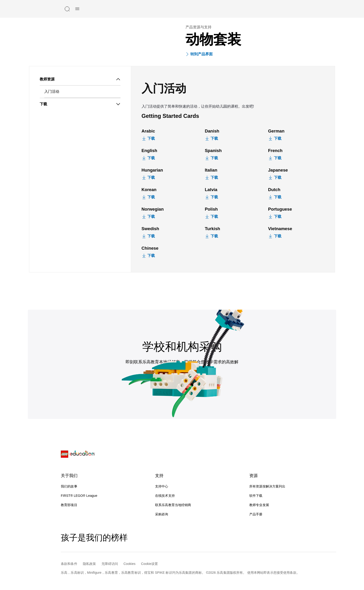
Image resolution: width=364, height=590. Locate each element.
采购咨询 (162, 514)
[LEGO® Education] (78, 454)
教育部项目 (69, 505)
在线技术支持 (169, 496)
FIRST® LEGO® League (79, 496)
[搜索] (67, 9)
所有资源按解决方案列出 (267, 486)
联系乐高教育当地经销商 (173, 505)
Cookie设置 (150, 564)
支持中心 (162, 486)
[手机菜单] (77, 9)
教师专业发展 (259, 505)
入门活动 (52, 91)
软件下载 (256, 496)
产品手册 (256, 514)
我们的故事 (69, 486)
